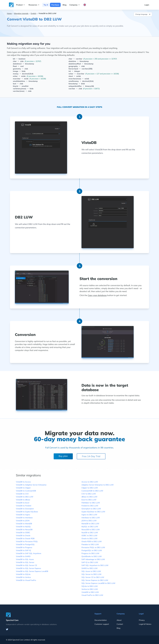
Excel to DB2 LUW (89, 500)
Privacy (142, 620)
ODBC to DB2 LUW (89, 536)
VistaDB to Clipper (23, 488)
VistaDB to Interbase (24, 518)
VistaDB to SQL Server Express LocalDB (32, 571)
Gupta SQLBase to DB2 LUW (93, 512)
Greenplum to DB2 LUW (91, 509)
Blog (65, 5)
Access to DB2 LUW (90, 482)
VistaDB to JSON (23, 521)
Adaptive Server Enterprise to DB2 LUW (98, 485)
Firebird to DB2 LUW (90, 506)
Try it (46, 5)
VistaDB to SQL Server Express (28, 568)
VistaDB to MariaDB (24, 524)
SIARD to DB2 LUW (90, 568)
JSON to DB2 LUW (89, 521)
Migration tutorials (21, 13)
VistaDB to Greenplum (25, 509)
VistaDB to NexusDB (24, 530)
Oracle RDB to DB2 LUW (92, 541)
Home (9, 13)
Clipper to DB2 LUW (90, 488)
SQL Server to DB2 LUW (91, 574)
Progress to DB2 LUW (90, 553)
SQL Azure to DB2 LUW (91, 571)
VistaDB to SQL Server (25, 562)
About (119, 620)
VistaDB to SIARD (23, 556)
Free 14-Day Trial (91, 456)
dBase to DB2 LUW (89, 497)
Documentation (101, 620)
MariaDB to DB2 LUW (90, 524)
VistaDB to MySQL (23, 527)
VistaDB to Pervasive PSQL (27, 541)
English (33, 13)
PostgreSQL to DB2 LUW (92, 550)
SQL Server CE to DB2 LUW (93, 577)
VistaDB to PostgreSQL (25, 544)
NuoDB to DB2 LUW (90, 533)
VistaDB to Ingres (23, 515)
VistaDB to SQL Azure (25, 559)
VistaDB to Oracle (23, 536)
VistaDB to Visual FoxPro (26, 580)
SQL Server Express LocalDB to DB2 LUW (98, 583)
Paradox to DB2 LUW (90, 544)
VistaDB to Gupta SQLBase (27, 512)
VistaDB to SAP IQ (23, 550)
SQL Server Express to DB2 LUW (95, 580)
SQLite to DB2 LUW (90, 586)
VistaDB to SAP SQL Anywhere (29, 553)
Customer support (102, 624)
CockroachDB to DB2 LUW (92, 491)
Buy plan (63, 456)
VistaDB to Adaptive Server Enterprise (31, 485)
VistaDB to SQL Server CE (26, 565)
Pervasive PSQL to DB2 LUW (93, 547)
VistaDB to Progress (24, 547)
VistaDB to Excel (23, 503)
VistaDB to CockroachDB (26, 491)
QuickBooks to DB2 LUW (92, 556)
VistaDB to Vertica (23, 577)
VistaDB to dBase (23, 500)
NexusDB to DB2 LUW (91, 530)
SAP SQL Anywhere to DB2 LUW (95, 565)
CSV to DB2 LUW (89, 494)
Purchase (55, 5)
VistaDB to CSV (22, 494)
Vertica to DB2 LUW (90, 589)
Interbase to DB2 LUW (91, 518)
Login (147, 5)
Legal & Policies (145, 624)
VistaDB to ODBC (23, 533)
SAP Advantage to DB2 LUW (93, 559)
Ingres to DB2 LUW (89, 515)
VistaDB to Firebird (23, 506)
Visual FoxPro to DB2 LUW (92, 595)
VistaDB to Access (23, 482)
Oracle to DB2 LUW (89, 538)
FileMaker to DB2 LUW (91, 503)
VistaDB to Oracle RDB (25, 538)
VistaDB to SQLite (23, 574)
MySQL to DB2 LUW (90, 527)
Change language (143, 14)
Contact (120, 624)
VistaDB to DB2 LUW (25, 497)
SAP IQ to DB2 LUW (90, 562)
